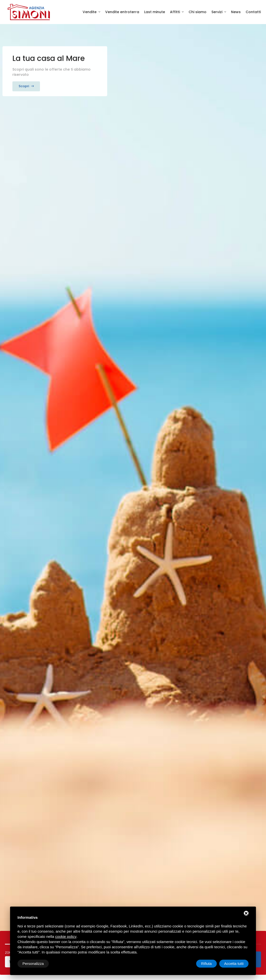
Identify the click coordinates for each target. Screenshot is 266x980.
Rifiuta (207, 964)
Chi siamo (198, 12)
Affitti (175, 12)
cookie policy (66, 936)
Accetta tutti (234, 964)
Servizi (217, 12)
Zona (9, 953)
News (236, 12)
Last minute (155, 12)
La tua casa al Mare (49, 56)
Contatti (253, 12)
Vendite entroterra (122, 12)
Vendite (90, 12)
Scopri (26, 83)
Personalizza (33, 964)
